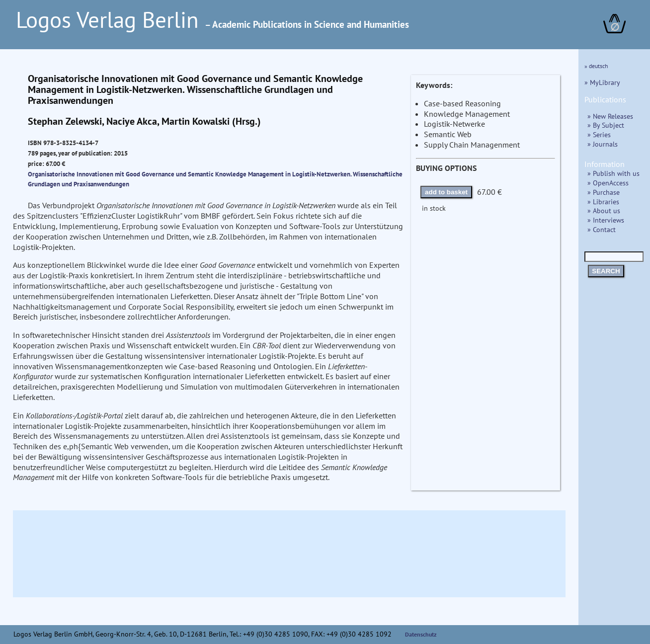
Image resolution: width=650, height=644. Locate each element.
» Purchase (604, 192)
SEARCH (606, 271)
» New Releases (610, 116)
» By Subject (606, 125)
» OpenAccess (608, 183)
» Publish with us (613, 173)
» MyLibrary (602, 82)
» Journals (603, 144)
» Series (599, 134)
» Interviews (606, 220)
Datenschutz (421, 634)
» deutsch (596, 66)
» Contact (602, 229)
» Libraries (603, 201)
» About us (604, 210)
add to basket (446, 192)
